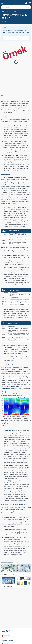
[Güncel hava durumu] (16, 11)
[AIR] (24, 570)
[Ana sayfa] (6, 631)
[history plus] (24, 583)
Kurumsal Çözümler (8, 641)
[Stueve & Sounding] (8, 583)
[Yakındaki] (29, 7)
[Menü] (2, 3)
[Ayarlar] (30, 3)
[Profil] (26, 3)
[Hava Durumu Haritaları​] (8, 570)
